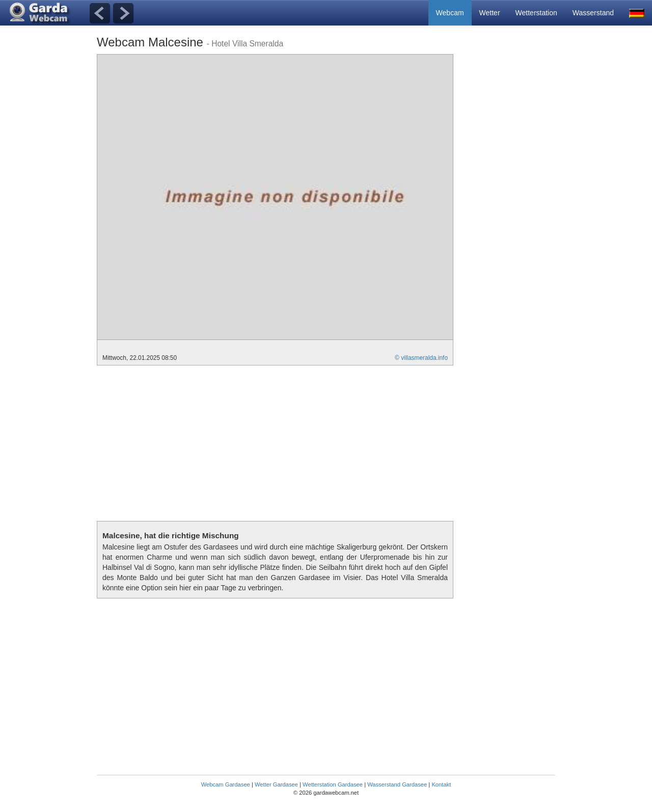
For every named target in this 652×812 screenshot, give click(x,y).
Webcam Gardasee (226, 784)
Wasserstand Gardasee (397, 784)
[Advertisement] (514, 207)
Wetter (490, 13)
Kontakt (441, 784)
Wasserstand (593, 13)
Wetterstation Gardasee (333, 784)
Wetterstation (536, 13)
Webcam (450, 13)
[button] (637, 13)
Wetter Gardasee (276, 784)
